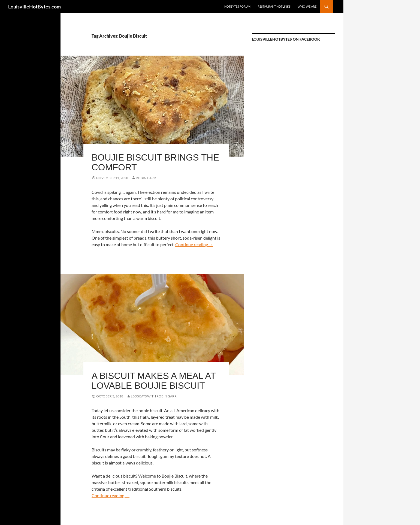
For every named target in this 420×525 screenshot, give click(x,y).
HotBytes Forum (237, 6)
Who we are (307, 6)
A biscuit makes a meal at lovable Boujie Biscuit (154, 381)
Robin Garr (146, 178)
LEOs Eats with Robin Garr (154, 396)
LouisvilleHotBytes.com (34, 7)
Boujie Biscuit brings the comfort (155, 162)
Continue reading (194, 244)
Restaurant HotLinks (274, 6)
